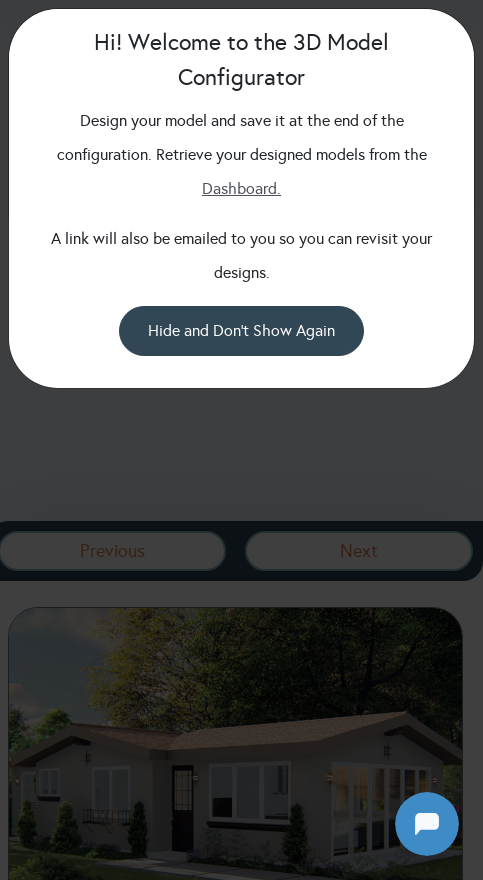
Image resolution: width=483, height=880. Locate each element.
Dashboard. (241, 188)
